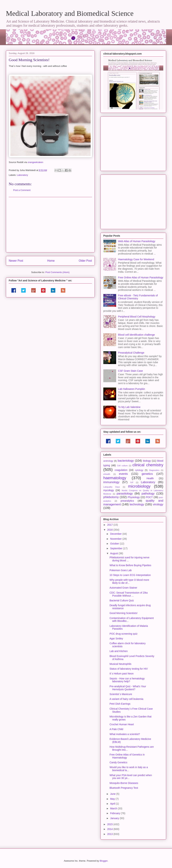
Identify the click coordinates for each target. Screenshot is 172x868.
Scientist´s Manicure (121, 694)
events (123, 474)
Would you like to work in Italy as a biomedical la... (129, 769)
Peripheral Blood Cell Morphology (137, 317)
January (115, 818)
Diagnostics (154, 470)
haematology (115, 478)
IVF (132, 482)
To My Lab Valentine (129, 407)
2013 (110, 834)
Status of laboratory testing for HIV (129, 669)
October (115, 544)
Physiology (134, 497)
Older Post (85, 261)
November (116, 539)
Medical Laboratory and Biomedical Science (70, 13)
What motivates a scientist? (125, 734)
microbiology (139, 486)
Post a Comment (22, 190)
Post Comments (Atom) (57, 272)
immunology (111, 482)
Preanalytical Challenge (131, 353)
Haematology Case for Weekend (136, 259)
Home (51, 261)
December (116, 534)
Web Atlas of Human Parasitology (137, 241)
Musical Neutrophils (120, 664)
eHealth (107, 474)
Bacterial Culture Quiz (122, 600)
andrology (108, 461)
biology (147, 461)
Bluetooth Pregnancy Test (124, 788)
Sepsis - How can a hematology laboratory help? (127, 680)
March (114, 808)
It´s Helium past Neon (122, 674)
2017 (110, 525)
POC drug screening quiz (123, 634)
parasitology (125, 494)
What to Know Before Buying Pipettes (130, 565)
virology (158, 504)
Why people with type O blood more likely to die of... (129, 581)
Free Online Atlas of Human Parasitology (141, 277)
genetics (147, 474)
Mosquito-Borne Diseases (124, 783)
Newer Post (16, 261)
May (113, 799)
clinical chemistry (148, 465)
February (115, 813)
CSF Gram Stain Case (131, 371)
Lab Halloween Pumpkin (132, 389)
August (114, 553)
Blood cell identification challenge (136, 335)
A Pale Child (116, 729)
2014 (110, 829)
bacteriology (126, 461)
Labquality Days (112, 487)
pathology (148, 494)
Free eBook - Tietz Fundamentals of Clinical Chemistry (138, 297)
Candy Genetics (118, 762)
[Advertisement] (50, 225)
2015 (110, 824)
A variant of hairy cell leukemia (126, 699)
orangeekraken (35, 162)
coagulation (121, 470)
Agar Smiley (116, 639)
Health (150, 478)
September (117, 548)
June (113, 794)
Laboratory (22, 175)
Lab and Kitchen (119, 651)
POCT (149, 497)
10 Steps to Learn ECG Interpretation (130, 575)
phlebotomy (111, 497)
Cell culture (122, 466)
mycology (109, 490)
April (113, 804)
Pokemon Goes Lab (121, 570)
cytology (139, 470)
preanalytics (127, 501)
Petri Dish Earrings (120, 704)
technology (137, 504)
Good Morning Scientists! (123, 613)
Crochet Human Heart (122, 724)
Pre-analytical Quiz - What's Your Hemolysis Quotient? (128, 688)
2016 (110, 530)
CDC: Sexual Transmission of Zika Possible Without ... (129, 594)
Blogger (103, 861)
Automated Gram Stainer (123, 588)
